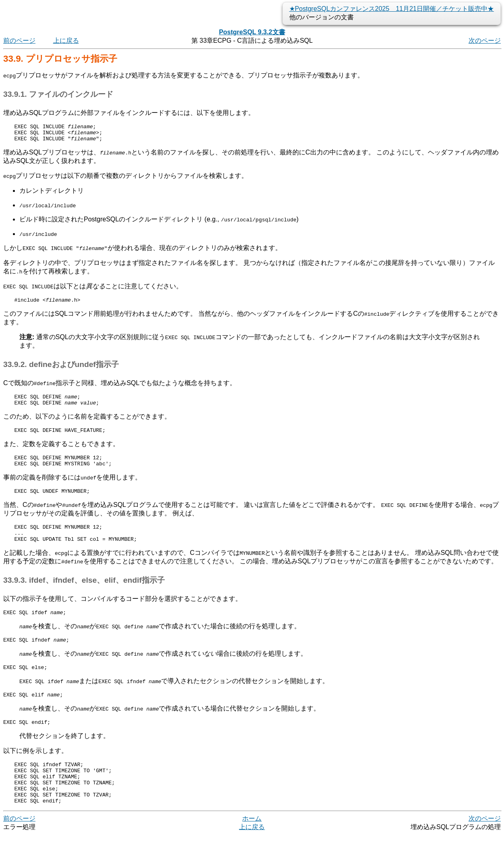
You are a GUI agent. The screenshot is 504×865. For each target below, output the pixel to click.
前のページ (19, 41)
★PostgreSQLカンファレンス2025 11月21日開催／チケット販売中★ (392, 9)
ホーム (252, 849)
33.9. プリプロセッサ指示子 (60, 59)
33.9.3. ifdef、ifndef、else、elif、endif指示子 (84, 596)
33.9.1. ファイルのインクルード (58, 94)
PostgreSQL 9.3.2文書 (252, 32)
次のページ (485, 41)
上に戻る (66, 41)
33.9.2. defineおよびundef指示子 (61, 369)
